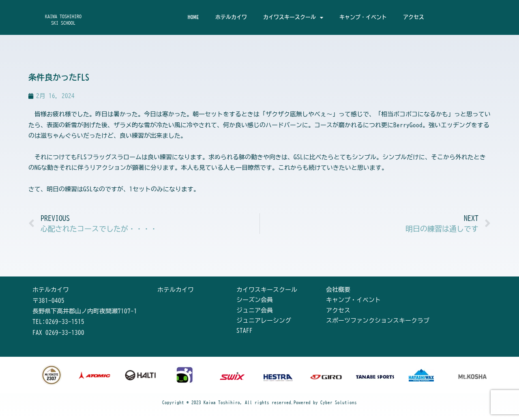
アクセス (414, 17)
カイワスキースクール (293, 18)
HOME (193, 17)
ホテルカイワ (231, 17)
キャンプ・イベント (363, 17)
